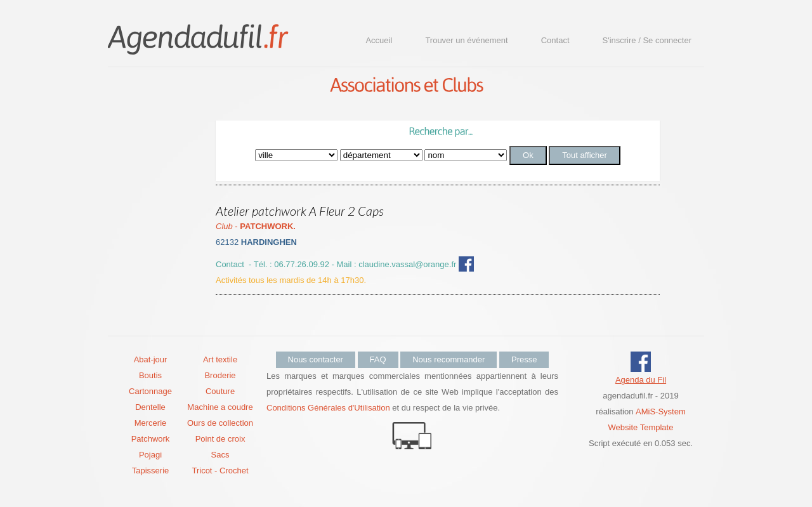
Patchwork (151, 439)
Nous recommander (449, 359)
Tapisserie (151, 471)
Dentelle (150, 407)
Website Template (641, 427)
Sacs (220, 455)
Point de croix (220, 439)
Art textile (220, 359)
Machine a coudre (220, 407)
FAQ (378, 359)
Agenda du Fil (641, 380)
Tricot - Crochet (220, 471)
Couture (220, 391)
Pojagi (150, 455)
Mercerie (151, 423)
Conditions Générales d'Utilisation (328, 408)
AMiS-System (661, 412)
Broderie (220, 375)
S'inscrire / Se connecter (647, 40)
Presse (524, 359)
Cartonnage (150, 391)
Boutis (150, 375)
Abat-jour (151, 359)
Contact (555, 40)
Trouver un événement (466, 40)
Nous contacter (316, 359)
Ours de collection (220, 423)
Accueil (379, 40)
